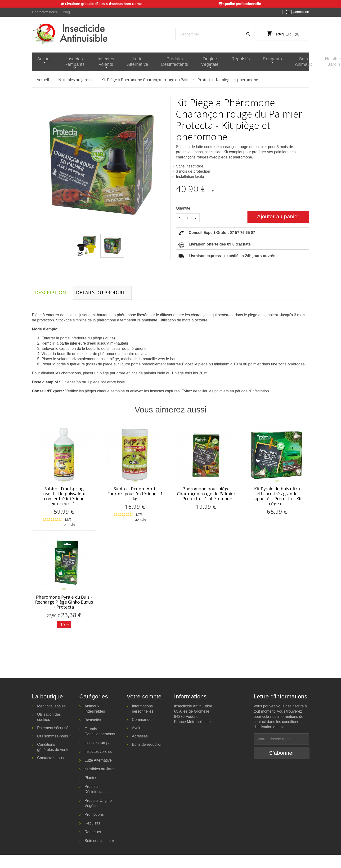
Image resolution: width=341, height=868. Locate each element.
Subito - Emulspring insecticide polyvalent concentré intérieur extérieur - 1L (64, 498)
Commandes (143, 733)
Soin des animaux (100, 854)
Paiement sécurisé (53, 741)
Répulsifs (217, 59)
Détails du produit (104, 293)
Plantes (91, 791)
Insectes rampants (70, 62)
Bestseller (93, 733)
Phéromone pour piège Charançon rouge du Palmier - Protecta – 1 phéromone (206, 495)
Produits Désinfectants (159, 62)
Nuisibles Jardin (296, 62)
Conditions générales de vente (53, 760)
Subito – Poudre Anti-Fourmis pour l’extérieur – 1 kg (135, 495)
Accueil (43, 59)
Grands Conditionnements (100, 745)
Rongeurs (244, 59)
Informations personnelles (143, 722)
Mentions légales (51, 719)
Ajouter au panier (278, 217)
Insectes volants (99, 62)
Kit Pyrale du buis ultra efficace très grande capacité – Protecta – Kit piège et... (277, 498)
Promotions (94, 828)
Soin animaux (270, 62)
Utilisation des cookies (49, 730)
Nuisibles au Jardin (101, 782)
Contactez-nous (44, 12)
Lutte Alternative (127, 62)
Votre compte (144, 710)
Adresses (140, 749)
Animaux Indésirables (95, 722)
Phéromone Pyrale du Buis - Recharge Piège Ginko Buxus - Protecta (64, 609)
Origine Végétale (190, 62)
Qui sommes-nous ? (54, 749)
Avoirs (137, 741)
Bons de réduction (147, 758)
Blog (65, 12)
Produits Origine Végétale (98, 816)
